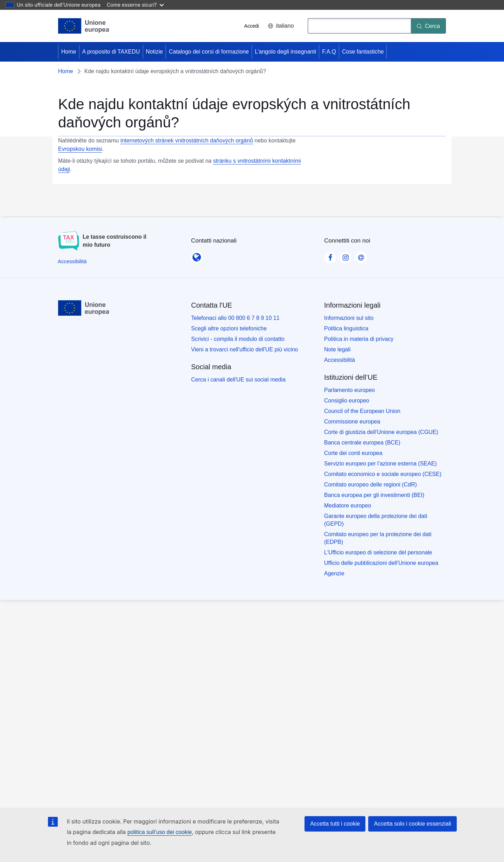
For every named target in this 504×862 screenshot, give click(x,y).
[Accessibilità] (72, 261)
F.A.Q (329, 52)
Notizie (155, 52)
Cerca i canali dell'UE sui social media (238, 380)
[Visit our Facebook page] (330, 255)
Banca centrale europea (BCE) (362, 443)
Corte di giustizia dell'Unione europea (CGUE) (381, 432)
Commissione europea (352, 422)
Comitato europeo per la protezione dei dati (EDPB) (378, 538)
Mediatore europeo (348, 506)
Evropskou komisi (80, 149)
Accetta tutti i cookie (335, 824)
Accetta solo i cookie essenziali (412, 824)
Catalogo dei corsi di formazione (209, 52)
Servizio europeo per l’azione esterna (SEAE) (380, 464)
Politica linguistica (346, 328)
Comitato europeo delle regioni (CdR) (370, 485)
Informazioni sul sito (349, 318)
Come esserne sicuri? (135, 5)
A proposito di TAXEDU (111, 52)
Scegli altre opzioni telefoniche (229, 328)
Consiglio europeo (347, 401)
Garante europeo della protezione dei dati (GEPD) (376, 520)
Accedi (252, 26)
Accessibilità (339, 360)
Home (69, 52)
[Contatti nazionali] (197, 255)
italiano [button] (281, 26)
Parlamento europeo (349, 390)
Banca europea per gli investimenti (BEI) (374, 495)
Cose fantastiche (363, 52)
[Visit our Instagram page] (345, 255)
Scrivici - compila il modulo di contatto (238, 339)
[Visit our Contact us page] (361, 255)
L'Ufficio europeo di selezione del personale (378, 552)
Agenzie (334, 573)
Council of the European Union (362, 411)
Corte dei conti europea (353, 453)
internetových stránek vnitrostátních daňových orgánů (187, 141)
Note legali (337, 349)
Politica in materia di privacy (359, 339)
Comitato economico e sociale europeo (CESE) (383, 474)
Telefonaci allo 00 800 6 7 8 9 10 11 (235, 318)
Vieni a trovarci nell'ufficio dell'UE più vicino (244, 349)
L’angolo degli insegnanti (285, 52)
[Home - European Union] (84, 26)
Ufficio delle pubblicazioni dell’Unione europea (381, 563)
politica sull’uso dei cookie (160, 832)
